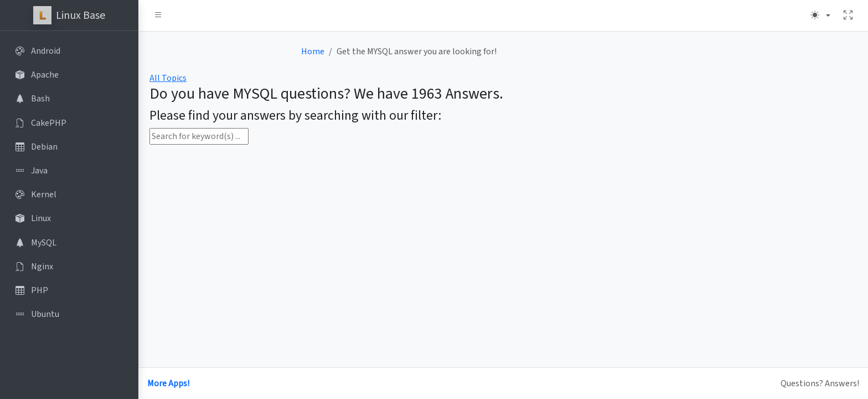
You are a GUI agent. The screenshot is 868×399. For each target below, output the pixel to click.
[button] (158, 16)
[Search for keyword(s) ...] (199, 136)
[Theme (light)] (820, 16)
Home (313, 52)
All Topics (168, 78)
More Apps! (168, 383)
